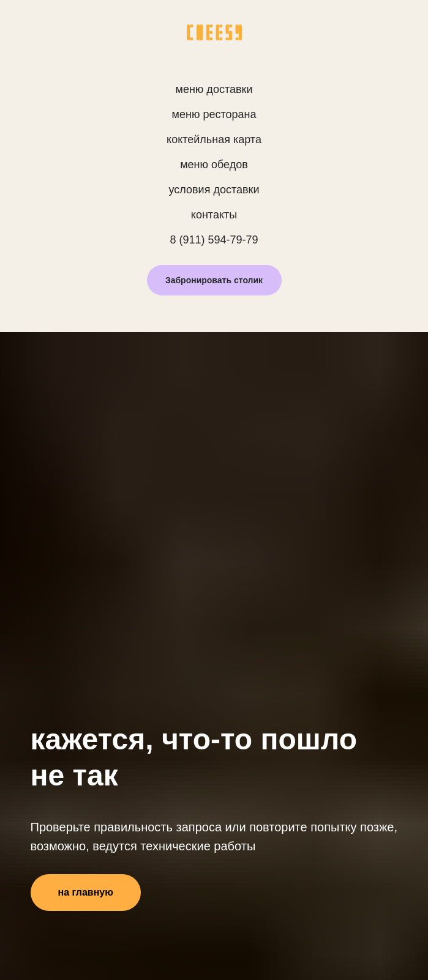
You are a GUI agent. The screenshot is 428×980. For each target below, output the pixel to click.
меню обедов (214, 165)
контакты (214, 215)
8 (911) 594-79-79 (214, 240)
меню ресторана (214, 114)
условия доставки (214, 190)
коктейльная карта (214, 139)
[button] (214, 280)
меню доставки (214, 89)
